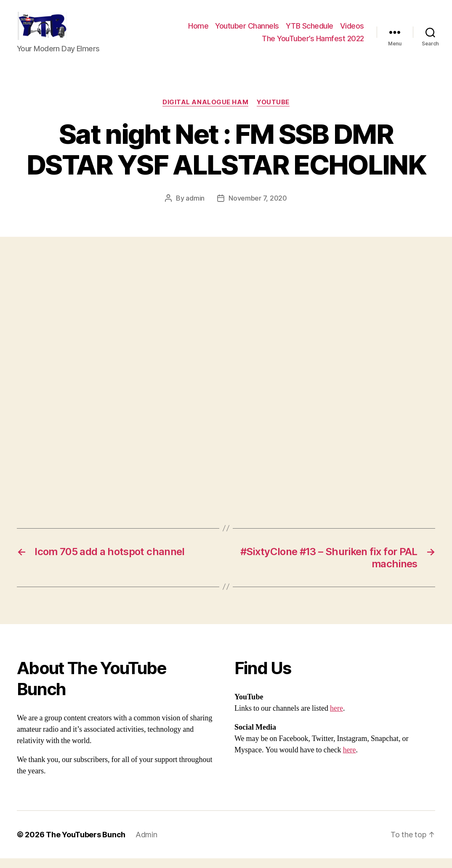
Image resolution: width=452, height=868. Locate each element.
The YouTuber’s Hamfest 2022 (313, 43)
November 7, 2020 (258, 208)
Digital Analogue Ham (205, 112)
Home (198, 31)
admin (195, 208)
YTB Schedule (310, 31)
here (336, 718)
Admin (146, 844)
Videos (352, 31)
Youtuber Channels (247, 31)
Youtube (273, 112)
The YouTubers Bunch (86, 844)
